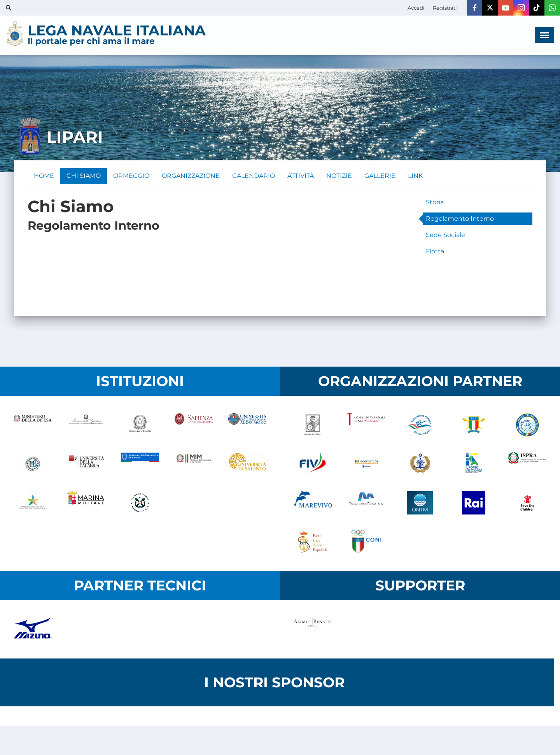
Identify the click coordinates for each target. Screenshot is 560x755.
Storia (435, 202)
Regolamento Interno (460, 219)
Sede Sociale (445, 235)
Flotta (435, 251)
